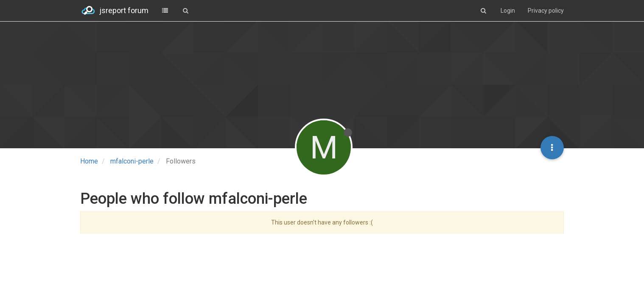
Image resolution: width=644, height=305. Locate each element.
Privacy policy (546, 11)
